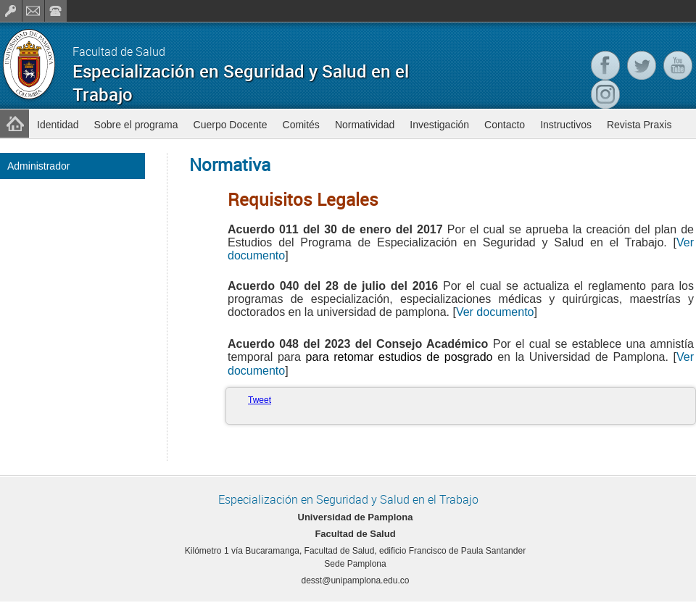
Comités (301, 125)
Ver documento (495, 312)
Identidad (58, 125)
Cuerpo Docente (231, 125)
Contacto (505, 125)
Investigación (439, 125)
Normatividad (365, 125)
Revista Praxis (639, 125)
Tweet (260, 400)
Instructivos (566, 125)
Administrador (38, 166)
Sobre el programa (136, 125)
